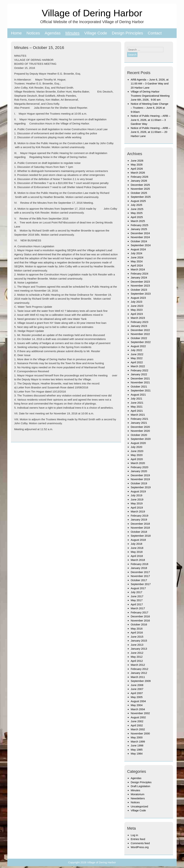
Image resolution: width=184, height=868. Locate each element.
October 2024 (139, 241)
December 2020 (140, 427)
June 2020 (137, 451)
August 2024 (138, 249)
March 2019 (138, 511)
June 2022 (137, 354)
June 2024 (137, 257)
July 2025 (136, 205)
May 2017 (137, 600)
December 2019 (140, 475)
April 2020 (137, 459)
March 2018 (138, 560)
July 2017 (136, 592)
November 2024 (140, 237)
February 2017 (139, 612)
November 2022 (140, 334)
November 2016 (140, 620)
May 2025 (137, 213)
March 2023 (138, 318)
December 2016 (140, 616)
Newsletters (138, 798)
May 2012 (137, 657)
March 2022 (138, 366)
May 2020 (137, 455)
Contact (155, 33)
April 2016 (137, 632)
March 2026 (138, 173)
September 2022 (141, 342)
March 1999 (138, 742)
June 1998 (137, 745)
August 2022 (138, 346)
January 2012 (139, 673)
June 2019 (137, 499)
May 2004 (137, 705)
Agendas (53, 33)
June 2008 (137, 685)
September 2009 (141, 681)
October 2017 (139, 580)
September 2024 (141, 245)
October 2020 (139, 435)
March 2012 (138, 665)
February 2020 (139, 467)
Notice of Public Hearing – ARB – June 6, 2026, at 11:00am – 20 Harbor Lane (150, 132)
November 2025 (140, 189)
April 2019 (137, 508)
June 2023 (137, 306)
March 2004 (138, 709)
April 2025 (137, 217)
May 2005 (137, 697)
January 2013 (139, 649)
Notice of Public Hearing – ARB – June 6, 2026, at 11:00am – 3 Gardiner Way (150, 120)
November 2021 (140, 382)
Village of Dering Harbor (92, 13)
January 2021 (139, 423)
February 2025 (139, 225)
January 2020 (139, 471)
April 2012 (137, 661)
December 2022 (140, 330)
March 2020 (138, 463)
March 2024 (138, 269)
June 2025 (137, 209)
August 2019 (138, 491)
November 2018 (140, 528)
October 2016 (139, 624)
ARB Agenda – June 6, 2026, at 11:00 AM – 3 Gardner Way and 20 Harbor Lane (149, 84)
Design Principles (127, 33)
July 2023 (136, 302)
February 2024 (139, 274)
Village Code (96, 33)
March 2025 (138, 221)
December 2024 (140, 233)
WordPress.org (140, 847)
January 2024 (139, 277)
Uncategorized (139, 806)
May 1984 (137, 754)
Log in (134, 835)
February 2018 (139, 564)
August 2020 (138, 443)
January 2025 (139, 229)
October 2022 (139, 338)
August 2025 (138, 201)
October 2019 (139, 483)
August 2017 (138, 588)
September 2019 (141, 487)
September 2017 (141, 584)
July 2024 (136, 253)
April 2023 (137, 314)
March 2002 (138, 729)
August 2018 (138, 540)
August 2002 (138, 717)
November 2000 (140, 733)
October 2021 (139, 386)
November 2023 (140, 286)
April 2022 (137, 362)
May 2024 (137, 261)
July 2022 (136, 350)
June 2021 (137, 403)
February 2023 (139, 322)
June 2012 (137, 653)
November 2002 (140, 713)
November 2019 (140, 479)
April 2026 (137, 169)
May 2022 (137, 358)
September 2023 (141, 294)
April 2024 (137, 265)
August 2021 (138, 395)
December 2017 (140, 572)
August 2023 (138, 298)
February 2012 (139, 669)
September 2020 (141, 439)
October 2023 (139, 290)
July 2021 (136, 398)
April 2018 (137, 556)
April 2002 (137, 725)
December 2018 (140, 524)
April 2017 (137, 604)
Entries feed (138, 839)
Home (16, 33)
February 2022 (139, 370)
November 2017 (140, 576)
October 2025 (139, 193)
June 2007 (137, 689)
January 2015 (139, 641)
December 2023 (140, 282)
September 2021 (141, 390)
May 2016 (137, 629)
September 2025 (141, 197)
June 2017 (137, 596)
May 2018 (137, 552)
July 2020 (136, 447)
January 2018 (139, 568)
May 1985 (137, 750)
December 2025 (140, 185)
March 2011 (138, 677)
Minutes (73, 33)
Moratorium (137, 794)
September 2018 (141, 536)
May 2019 (137, 503)
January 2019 (139, 520)
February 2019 (139, 516)
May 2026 (137, 165)
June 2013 (137, 645)
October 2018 (139, 532)
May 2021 (137, 407)
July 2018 (136, 544)
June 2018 (137, 548)
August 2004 (138, 701)
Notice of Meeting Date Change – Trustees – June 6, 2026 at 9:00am (149, 108)
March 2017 (138, 608)
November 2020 (140, 431)
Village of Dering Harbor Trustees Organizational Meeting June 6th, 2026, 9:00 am (150, 96)
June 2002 (137, 721)
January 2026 (139, 181)
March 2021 (138, 415)
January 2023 (139, 326)
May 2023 (137, 310)
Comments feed (140, 843)
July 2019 (136, 495)
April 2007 (137, 693)
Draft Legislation (140, 786)
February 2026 (139, 177)
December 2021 (140, 378)
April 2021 (137, 411)
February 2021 (139, 419)
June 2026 (137, 161)
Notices (33, 33)
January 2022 (139, 374)
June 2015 (137, 637)
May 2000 (137, 737)
